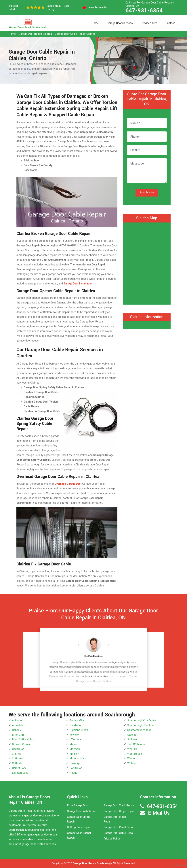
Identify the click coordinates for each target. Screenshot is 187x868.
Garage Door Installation (82, 811)
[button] (83, 645)
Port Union (76, 768)
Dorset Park (19, 768)
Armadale (18, 725)
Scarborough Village (139, 730)
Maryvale (75, 749)
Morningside (77, 759)
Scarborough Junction (140, 725)
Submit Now (147, 193)
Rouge (73, 773)
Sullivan (132, 740)
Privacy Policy (112, 839)
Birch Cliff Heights (23, 740)
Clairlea (17, 754)
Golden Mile (77, 721)
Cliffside (17, 763)
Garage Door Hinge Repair (119, 811)
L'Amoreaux (77, 740)
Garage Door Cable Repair (119, 833)
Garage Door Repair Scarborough (92, 864)
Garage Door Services (120, 23)
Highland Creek (79, 730)
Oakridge (75, 763)
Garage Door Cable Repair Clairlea (75, 34)
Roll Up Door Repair (79, 827)
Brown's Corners (22, 744)
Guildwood (76, 725)
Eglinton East (20, 773)
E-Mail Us (159, 813)
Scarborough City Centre (142, 721)
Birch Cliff (18, 735)
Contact (170, 23)
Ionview (74, 735)
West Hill (133, 749)
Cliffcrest (18, 759)
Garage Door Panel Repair (119, 827)
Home (95, 23)
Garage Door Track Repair (119, 806)
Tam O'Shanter (136, 744)
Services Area (149, 23)
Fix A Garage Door (78, 806)
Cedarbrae (18, 749)
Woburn (132, 763)
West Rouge (135, 754)
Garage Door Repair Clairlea (35, 34)
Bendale (17, 730)
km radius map (147, 263)
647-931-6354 (144, 11)
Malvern (74, 744)
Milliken (74, 754)
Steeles (132, 735)
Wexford (132, 759)
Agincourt (18, 721)
